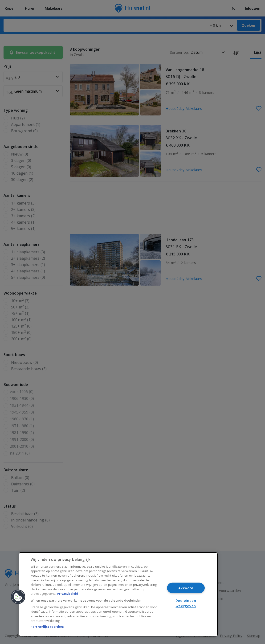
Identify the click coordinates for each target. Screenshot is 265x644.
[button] (18, 597)
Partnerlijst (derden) (47, 627)
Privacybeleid (68, 594)
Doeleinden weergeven (186, 603)
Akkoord (186, 588)
